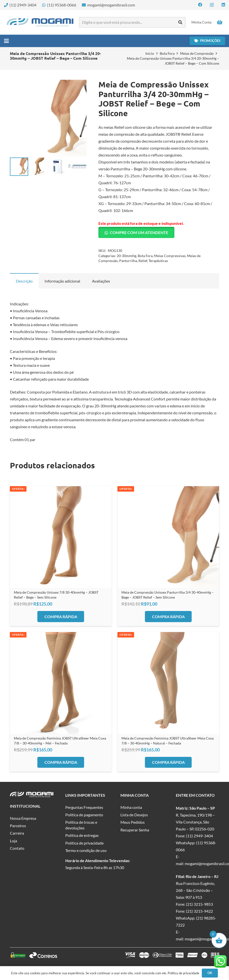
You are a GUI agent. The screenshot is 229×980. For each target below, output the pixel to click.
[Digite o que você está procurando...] (133, 22)
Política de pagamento (84, 815)
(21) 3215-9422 (199, 911)
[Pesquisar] (180, 22)
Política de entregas (82, 835)
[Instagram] (212, 5)
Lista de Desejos (134, 815)
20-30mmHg (126, 256)
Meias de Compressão (197, 53)
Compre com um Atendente (139, 232)
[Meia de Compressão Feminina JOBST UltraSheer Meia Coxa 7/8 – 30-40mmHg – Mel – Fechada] (61, 683)
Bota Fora (167, 53)
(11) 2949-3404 (199, 836)
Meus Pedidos (133, 822)
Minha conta (131, 807)
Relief (143, 261)
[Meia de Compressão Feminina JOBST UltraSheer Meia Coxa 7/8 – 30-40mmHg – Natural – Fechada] (168, 683)
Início (150, 53)
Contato (17, 848)
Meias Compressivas (170, 256)
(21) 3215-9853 (199, 904)
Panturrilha (128, 261)
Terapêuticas (158, 261)
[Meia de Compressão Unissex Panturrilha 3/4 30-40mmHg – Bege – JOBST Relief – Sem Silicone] (168, 537)
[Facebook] (200, 5)
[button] (6, 41)
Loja (13, 841)
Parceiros (18, 826)
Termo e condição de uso (86, 850)
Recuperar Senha (135, 830)
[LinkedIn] (223, 5)
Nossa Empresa (23, 818)
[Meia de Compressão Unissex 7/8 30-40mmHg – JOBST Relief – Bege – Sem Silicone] (61, 537)
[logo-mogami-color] (40, 22)
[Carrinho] (220, 22)
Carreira (17, 833)
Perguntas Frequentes (84, 807)
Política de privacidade (84, 843)
